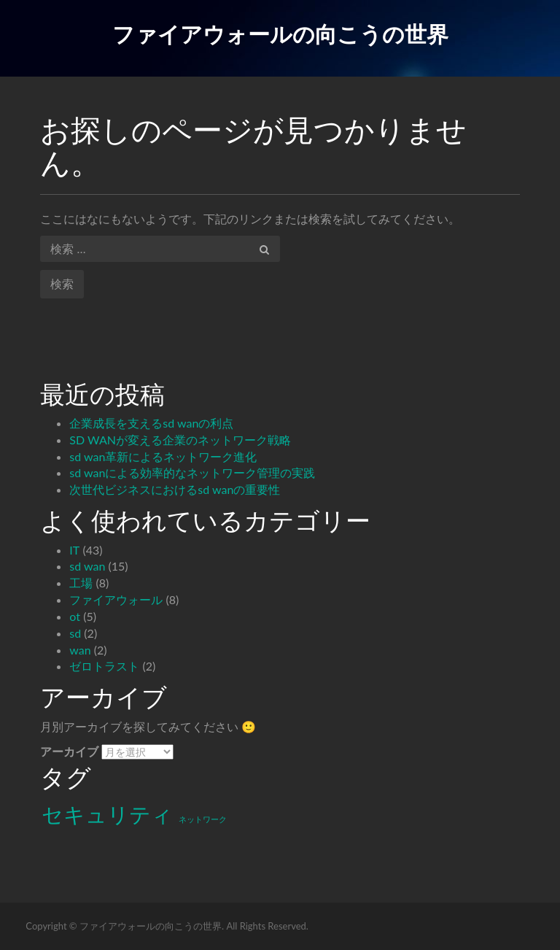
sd (75, 633)
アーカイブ (69, 751)
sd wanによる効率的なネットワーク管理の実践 (192, 472)
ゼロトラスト (104, 666)
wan (80, 650)
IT (74, 550)
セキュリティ (107, 814)
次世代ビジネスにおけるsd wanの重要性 (175, 489)
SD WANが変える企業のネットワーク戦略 (180, 440)
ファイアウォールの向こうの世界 (280, 34)
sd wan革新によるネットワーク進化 (163, 456)
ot (75, 616)
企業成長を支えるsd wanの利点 (151, 423)
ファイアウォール (116, 599)
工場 (81, 583)
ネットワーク (203, 819)
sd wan (87, 566)
